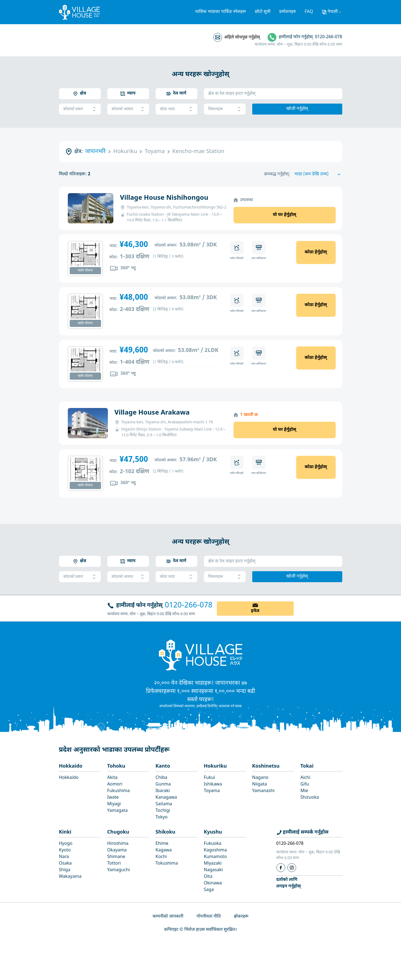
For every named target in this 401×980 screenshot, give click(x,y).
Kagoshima (215, 850)
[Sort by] (318, 174)
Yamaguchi (119, 870)
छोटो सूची (263, 12)
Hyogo (66, 844)
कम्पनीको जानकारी (168, 917)
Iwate (113, 798)
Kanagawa (166, 798)
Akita (113, 778)
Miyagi (114, 804)
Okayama (117, 850)
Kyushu (213, 832)
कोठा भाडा (176, 109)
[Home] (201, 655)
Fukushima (119, 791)
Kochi (161, 857)
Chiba (162, 778)
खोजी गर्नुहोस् (297, 109)
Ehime (162, 844)
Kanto (163, 766)
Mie (304, 791)
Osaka (65, 864)
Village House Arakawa (152, 413)
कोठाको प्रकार (80, 109)
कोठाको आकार (128, 109)
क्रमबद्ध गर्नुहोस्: (277, 174)
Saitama (164, 804)
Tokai (307, 766)
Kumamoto (215, 857)
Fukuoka (213, 844)
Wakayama (70, 877)
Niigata (260, 785)
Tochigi (163, 811)
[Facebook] (281, 868)
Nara (64, 857)
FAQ (309, 12)
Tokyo (162, 817)
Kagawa (164, 850)
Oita (208, 877)
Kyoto (65, 850)
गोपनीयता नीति (209, 917)
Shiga (65, 870)
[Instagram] (292, 868)
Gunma (163, 785)
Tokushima (167, 864)
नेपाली (333, 12)
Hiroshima (118, 844)
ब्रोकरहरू (241, 917)
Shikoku (166, 832)
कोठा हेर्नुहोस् (316, 252)
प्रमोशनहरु (288, 12)
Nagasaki (213, 870)
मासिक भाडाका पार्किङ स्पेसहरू (221, 12)
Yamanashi (263, 791)
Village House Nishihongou (164, 198)
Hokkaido (71, 766)
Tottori (114, 864)
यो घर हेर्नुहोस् (284, 215)
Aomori (115, 785)
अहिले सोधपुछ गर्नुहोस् (242, 38)
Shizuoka (310, 798)
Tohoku (116, 766)
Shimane (116, 857)
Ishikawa (213, 785)
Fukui (210, 778)
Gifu (305, 785)
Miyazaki (213, 864)
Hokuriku (215, 766)
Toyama (212, 791)
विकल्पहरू (225, 109)
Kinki (65, 832)
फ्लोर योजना (85, 271)
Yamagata (118, 811)
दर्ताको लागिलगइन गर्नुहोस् (289, 883)
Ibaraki (163, 791)
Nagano (260, 778)
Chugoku (118, 832)
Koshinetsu (266, 766)
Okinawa (213, 883)
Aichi (305, 778)
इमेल (255, 611)
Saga (209, 890)
